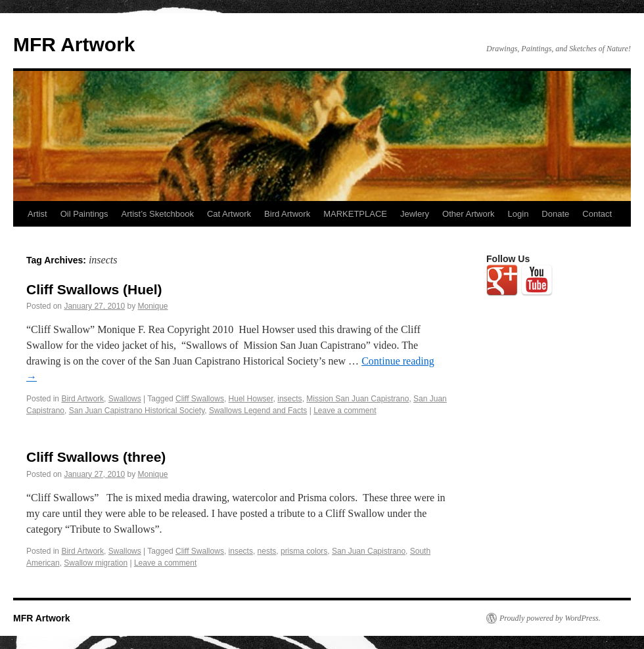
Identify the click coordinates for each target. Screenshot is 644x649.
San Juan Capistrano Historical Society (137, 411)
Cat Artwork (229, 214)
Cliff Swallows (200, 399)
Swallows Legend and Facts (258, 411)
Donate (555, 214)
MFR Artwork (74, 44)
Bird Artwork (287, 214)
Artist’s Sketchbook (158, 214)
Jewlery (415, 214)
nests (267, 551)
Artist (37, 214)
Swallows (125, 399)
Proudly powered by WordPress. (550, 618)
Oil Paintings (84, 214)
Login (518, 214)
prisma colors (304, 551)
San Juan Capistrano (369, 551)
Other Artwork (468, 214)
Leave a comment (345, 411)
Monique (153, 306)
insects (289, 399)
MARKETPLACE (355, 214)
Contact (597, 214)
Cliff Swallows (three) (96, 457)
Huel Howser (251, 399)
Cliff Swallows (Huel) (94, 289)
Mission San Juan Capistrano (357, 399)
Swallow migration (96, 563)
